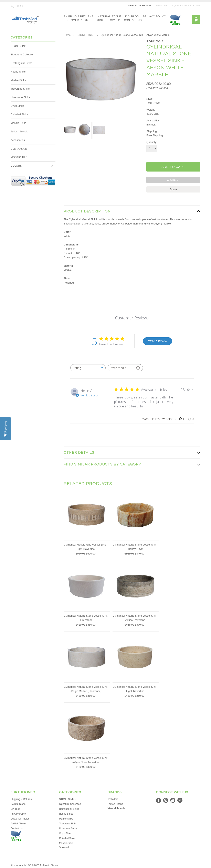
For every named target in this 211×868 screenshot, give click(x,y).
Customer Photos (77, 20)
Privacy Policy (155, 17)
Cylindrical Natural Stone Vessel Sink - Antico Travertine (135, 617)
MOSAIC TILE (19, 157)
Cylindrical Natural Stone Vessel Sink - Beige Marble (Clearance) (86, 689)
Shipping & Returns (79, 17)
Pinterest (166, 800)
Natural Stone (109, 17)
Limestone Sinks (20, 97)
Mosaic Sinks (18, 123)
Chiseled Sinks (19, 114)
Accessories (18, 140)
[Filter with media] (125, 367)
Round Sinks (18, 72)
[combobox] (88, 367)
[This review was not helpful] (189, 418)
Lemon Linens (115, 804)
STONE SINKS (19, 46)
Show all (64, 847)
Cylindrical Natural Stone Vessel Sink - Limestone (86, 617)
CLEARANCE (19, 149)
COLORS (16, 166)
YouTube (173, 800)
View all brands (117, 808)
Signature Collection (22, 54)
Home (67, 35)
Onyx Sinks (17, 106)
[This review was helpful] (180, 418)
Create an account (191, 6)
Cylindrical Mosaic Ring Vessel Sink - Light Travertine (86, 546)
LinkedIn (180, 800)
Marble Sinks (18, 80)
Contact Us (133, 20)
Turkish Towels (108, 20)
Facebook (159, 800)
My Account (162, 6)
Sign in (176, 6)
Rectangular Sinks (21, 63)
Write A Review (158, 341)
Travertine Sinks (20, 89)
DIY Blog (132, 17)
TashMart (156, 41)
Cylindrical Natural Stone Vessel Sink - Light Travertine (135, 689)
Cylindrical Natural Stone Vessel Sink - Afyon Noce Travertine (86, 760)
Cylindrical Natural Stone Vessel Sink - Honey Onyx (135, 546)
